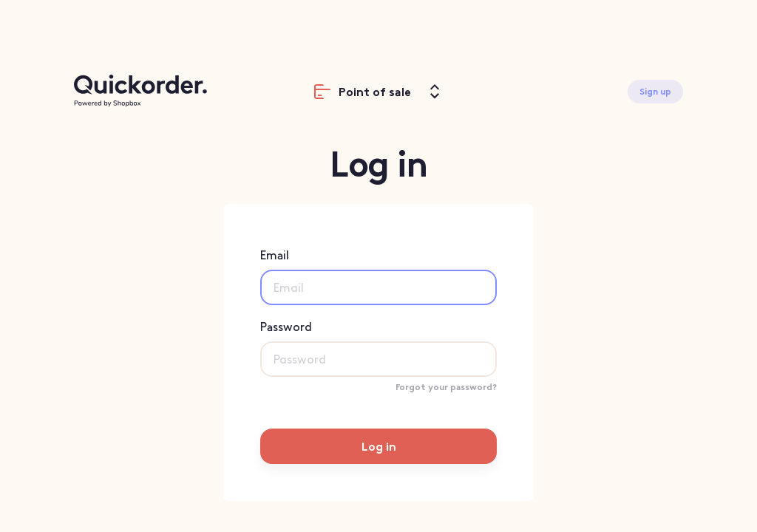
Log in (379, 447)
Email (378, 277)
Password (378, 348)
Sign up (655, 92)
